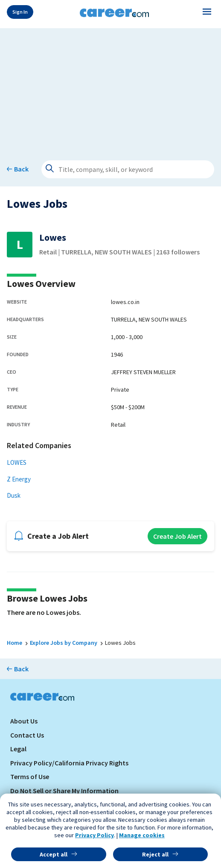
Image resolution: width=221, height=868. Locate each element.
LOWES (17, 462)
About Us (24, 721)
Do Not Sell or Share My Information (64, 791)
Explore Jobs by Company (64, 643)
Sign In (20, 12)
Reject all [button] (155, 854)
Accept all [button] (54, 854)
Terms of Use (30, 776)
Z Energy (19, 479)
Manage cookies (142, 835)
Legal (18, 749)
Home (15, 643)
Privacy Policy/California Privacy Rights (69, 763)
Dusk (14, 495)
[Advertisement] (110, 88)
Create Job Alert (177, 536)
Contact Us (27, 735)
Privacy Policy (95, 835)
